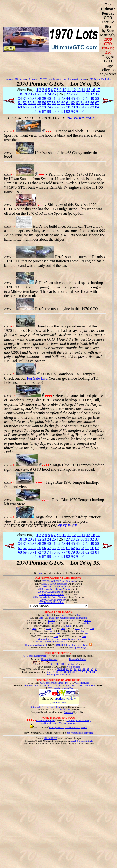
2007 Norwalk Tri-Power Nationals (50, 597)
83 (92, 107)
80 (78, 107)
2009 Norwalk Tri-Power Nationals (59, 581)
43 (63, 98)
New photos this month (36, 645)
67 (97, 103)
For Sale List (37, 378)
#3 (71, 669)
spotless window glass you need (62, 700)
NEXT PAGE (67, 526)
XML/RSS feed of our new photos (72, 645)
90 (58, 111)
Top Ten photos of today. (79, 720)
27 (68, 94)
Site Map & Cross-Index (58, 675)
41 (54, 98)
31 (87, 94)
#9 (96, 669)
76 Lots (88, 620)
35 (25, 98)
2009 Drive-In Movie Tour (55, 586)
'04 (93, 672)
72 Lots (88, 623)
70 (30, 107)
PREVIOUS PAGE (81, 118)
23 (44, 94)
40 (49, 98)
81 (83, 107)
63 (78, 103)
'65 (53, 672)
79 (73, 107)
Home (40, 573)
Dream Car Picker (78, 659)
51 (20, 103)
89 (54, 111)
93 (73, 111)
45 (73, 98)
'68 (65, 672)
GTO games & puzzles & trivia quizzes (68, 727)
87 (44, 111)
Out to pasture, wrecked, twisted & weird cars (58, 639)
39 (44, 98)
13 (79, 90)
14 (84, 90)
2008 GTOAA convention (50, 592)
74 (49, 107)
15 (88, 90)
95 (83, 111)
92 (68, 111)
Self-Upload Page (77, 648)
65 (87, 103)
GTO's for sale (63, 710)
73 (44, 107)
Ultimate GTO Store (51, 685)
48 (87, 98)
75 (54, 107)
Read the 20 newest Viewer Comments (58, 723)
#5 (79, 669)
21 (35, 94)
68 (20, 107)
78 (68, 107)
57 (49, 103)
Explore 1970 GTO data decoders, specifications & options (57, 79)
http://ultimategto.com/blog (80, 733)
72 (39, 107)
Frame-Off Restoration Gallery (51, 642)
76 (58, 107)
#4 (75, 669)
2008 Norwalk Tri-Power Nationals (55, 589)
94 (78, 111)
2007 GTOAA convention (52, 600)
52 (25, 103)
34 (20, 98)
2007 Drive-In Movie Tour (51, 602)
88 (49, 111)
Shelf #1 (61, 669)
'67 (61, 672)
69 (25, 107)
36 (30, 98)
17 (98, 90)
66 (92, 103)
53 (30, 103)
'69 (69, 672)
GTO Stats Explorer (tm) (35, 656)
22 (39, 94)
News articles (73, 667)
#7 (88, 669)
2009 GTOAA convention (55, 584)
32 (92, 94)
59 (58, 103)
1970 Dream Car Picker (100, 79)
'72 (81, 672)
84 (97, 107)
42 (58, 98)
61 (68, 103)
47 (83, 98)
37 (34, 98)
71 (34, 107)
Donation (68, 712)
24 (49, 94)
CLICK (8, 131)
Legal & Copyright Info (82, 741)
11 (69, 90)
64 (83, 103)
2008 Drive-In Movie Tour (51, 594)
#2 (67, 669)
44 (68, 98)
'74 (89, 672)
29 (78, 94)
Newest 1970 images (16, 79)
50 (97, 98)
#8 (92, 669)
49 (92, 98)
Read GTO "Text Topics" (64, 664)
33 (97, 94)
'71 (77, 672)
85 (34, 111)
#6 (84, 669)
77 (63, 107)
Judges (69, 626)
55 (39, 103)
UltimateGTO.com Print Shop (45, 707)
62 (73, 103)
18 (20, 94)
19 (25, 94)
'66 (57, 672)
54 (34, 103)
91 (63, 111)
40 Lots (52, 623)
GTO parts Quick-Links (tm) (54, 683)
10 (64, 90)
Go (36, 573)
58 (54, 103)
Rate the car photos (45, 720)
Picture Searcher (49, 659)
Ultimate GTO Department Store (80, 685)
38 (39, 98)
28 (73, 94)
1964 (48, 672)
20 (30, 94)
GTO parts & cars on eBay (60, 688)
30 (82, 94)
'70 (73, 672)
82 (87, 107)
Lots (47, 615)
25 (54, 94)
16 (93, 90)
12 (74, 90)
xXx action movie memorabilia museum (68, 618)
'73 (85, 672)
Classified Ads (82, 683)
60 (63, 103)
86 (39, 111)
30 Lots (52, 620)
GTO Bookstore (31, 685)
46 (78, 98)
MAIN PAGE (50, 738)
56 (44, 103)
